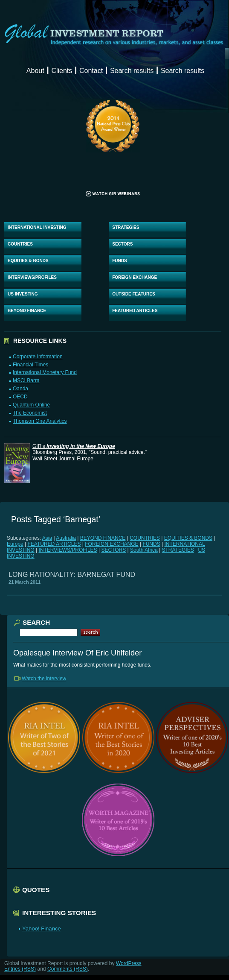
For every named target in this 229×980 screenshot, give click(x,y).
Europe (15, 544)
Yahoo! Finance (42, 929)
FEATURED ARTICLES (135, 311)
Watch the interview (44, 679)
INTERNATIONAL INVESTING (37, 227)
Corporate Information (38, 357)
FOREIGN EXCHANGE (135, 277)
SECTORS (122, 244)
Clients (62, 71)
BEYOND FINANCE (27, 311)
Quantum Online (31, 405)
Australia (66, 538)
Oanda (20, 389)
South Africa (144, 550)
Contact (91, 71)
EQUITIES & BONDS (28, 261)
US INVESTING (23, 294)
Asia (47, 538)
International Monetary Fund (45, 372)
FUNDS (119, 261)
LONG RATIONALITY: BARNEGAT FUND (72, 575)
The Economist (30, 413)
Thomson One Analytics (40, 421)
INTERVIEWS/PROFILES (32, 277)
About (35, 71)
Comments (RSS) (68, 969)
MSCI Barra (26, 380)
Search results (132, 71)
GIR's (74, 446)
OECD (20, 397)
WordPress (129, 963)
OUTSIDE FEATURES (133, 294)
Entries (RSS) (20, 969)
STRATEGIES (126, 227)
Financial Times (30, 365)
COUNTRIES (20, 244)
